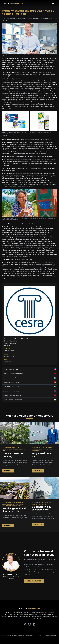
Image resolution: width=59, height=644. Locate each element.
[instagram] (29, 624)
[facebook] (25, 624)
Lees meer (8, 471)
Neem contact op (34, 581)
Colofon (39, 636)
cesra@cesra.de (9, 356)
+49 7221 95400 (9, 351)
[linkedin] (34, 624)
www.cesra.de (9, 362)
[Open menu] (56, 4)
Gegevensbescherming (51, 636)
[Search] (53, 4)
